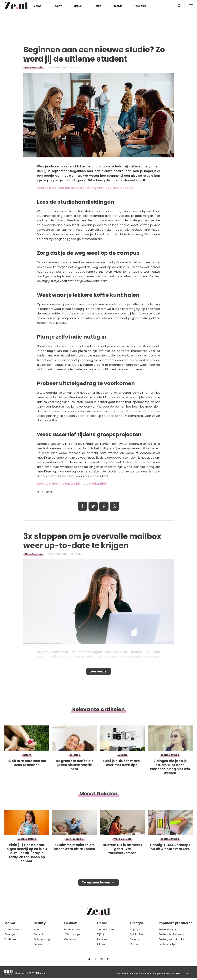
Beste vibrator (167, 929)
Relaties (102, 939)
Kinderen (10, 939)
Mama (38, 6)
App (115, 506)
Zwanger (10, 934)
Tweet (93, 506)
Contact (187, 973)
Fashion (78, 6)
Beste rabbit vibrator (172, 934)
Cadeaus (70, 939)
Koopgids (140, 6)
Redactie (121, 973)
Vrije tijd (135, 929)
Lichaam (39, 944)
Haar (37, 929)
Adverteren (146, 973)
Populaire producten (176, 923)
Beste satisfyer (168, 944)
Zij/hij (100, 934)
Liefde (98, 6)
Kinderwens (12, 929)
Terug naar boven (96, 886)
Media (134, 944)
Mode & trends (73, 929)
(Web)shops (72, 934)
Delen (82, 506)
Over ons (133, 973)
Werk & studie (33, 68)
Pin (104, 506)
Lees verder (99, 673)
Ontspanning (42, 939)
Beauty (57, 6)
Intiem (101, 944)
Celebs (134, 939)
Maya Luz (82, 68)
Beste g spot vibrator (172, 939)
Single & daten (106, 929)
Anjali (81, 554)
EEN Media (41, 973)
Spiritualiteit (137, 934)
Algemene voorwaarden (167, 973)
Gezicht (38, 934)
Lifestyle (118, 6)
